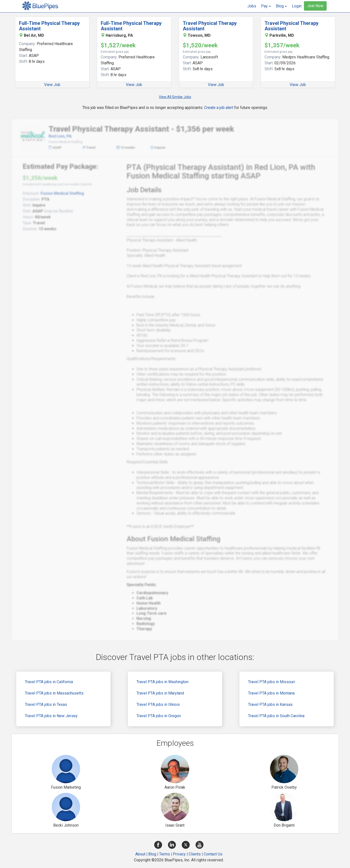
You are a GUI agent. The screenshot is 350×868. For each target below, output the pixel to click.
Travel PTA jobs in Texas (46, 704)
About (140, 854)
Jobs (252, 6)
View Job (52, 85)
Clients (195, 854)
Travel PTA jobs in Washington (162, 682)
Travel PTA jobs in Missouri (272, 682)
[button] (266, 6)
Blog (152, 854)
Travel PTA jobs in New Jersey (51, 716)
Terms (165, 854)
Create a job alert (219, 108)
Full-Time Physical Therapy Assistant (49, 26)
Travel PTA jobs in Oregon (159, 716)
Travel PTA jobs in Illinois (158, 704)
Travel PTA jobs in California (49, 682)
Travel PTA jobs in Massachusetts (54, 693)
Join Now (315, 6)
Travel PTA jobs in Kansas (270, 704)
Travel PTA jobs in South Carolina (276, 716)
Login (297, 6)
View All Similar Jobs (175, 97)
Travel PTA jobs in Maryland (160, 693)
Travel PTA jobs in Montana (271, 693)
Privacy (179, 854)
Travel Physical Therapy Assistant (210, 26)
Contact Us (213, 854)
